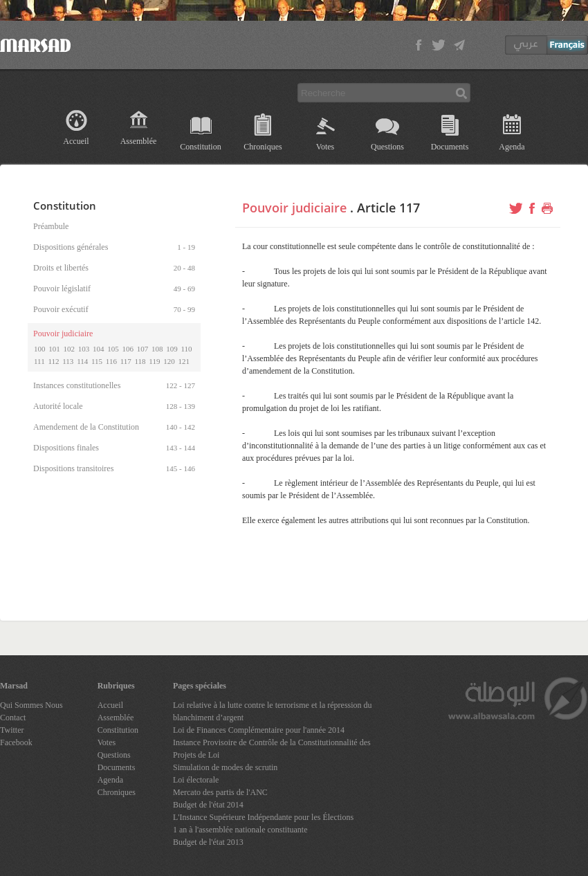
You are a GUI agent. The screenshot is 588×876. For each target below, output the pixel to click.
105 (113, 349)
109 (172, 349)
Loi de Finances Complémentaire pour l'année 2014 (259, 730)
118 (140, 361)
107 (143, 349)
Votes (325, 147)
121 (184, 361)
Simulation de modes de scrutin (225, 767)
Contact (13, 718)
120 (169, 361)
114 (82, 361)
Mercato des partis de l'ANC (220, 792)
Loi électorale (196, 780)
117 (126, 361)
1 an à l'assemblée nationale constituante (240, 830)
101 (54, 349)
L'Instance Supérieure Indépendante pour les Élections (263, 817)
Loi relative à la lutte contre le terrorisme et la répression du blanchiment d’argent (273, 711)
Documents (450, 147)
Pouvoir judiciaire (294, 208)
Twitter (12, 730)
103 (84, 349)
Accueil (76, 141)
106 (128, 349)
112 (53, 361)
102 (70, 349)
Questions (387, 147)
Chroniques (263, 147)
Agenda (512, 147)
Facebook (16, 742)
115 (97, 361)
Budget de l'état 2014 (208, 805)
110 (187, 349)
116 (111, 361)
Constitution (200, 147)
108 (157, 349)
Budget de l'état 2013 (208, 842)
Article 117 (388, 208)
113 (68, 361)
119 (154, 361)
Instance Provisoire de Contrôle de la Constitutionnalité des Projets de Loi (272, 749)
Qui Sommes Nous (31, 705)
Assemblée (139, 141)
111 (39, 361)
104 (99, 349)
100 (40, 349)
